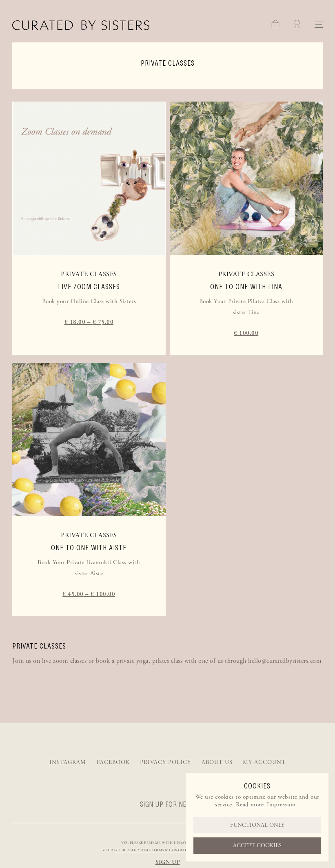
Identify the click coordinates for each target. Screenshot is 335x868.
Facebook (113, 762)
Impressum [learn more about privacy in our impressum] (281, 805)
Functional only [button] (257, 825)
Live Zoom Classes (89, 287)
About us (217, 762)
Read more (250, 805)
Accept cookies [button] (257, 846)
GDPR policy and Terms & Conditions (154, 850)
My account (264, 762)
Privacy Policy (165, 762)
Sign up (168, 862)
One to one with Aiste (89, 548)
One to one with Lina (246, 287)
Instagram (68, 762)
